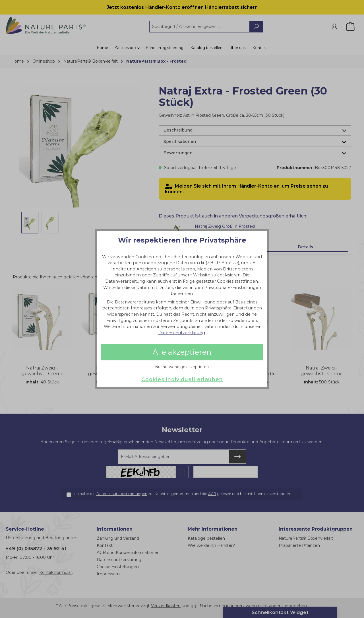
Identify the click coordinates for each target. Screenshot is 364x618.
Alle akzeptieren (182, 352)
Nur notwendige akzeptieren (182, 367)
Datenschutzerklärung (182, 333)
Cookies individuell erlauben (182, 379)
